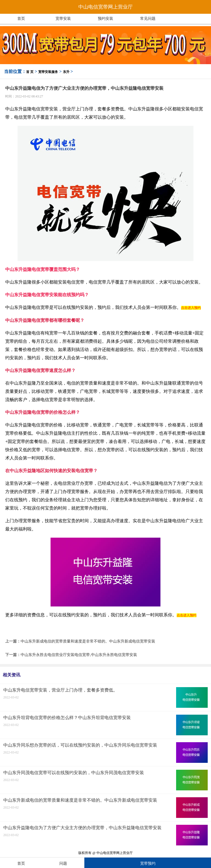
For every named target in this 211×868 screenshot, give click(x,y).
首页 (21, 19)
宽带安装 (63, 19)
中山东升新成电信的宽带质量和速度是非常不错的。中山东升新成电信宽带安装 (88, 641)
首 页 (30, 72)
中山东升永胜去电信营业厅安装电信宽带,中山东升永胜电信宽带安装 (79, 655)
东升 (66, 72)
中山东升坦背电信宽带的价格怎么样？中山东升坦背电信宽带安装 (67, 718)
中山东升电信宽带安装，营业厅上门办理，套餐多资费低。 (60, 690)
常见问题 (148, 19)
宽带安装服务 (48, 72)
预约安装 (105, 19)
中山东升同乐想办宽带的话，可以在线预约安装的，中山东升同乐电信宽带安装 (80, 745)
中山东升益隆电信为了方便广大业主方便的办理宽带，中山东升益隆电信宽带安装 (82, 828)
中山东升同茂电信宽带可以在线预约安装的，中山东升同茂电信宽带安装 (74, 773)
